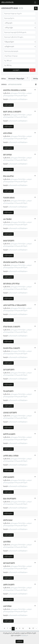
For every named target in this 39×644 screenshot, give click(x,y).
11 (20, 629)
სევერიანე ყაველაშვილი (10, 413)
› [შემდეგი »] (36, 629)
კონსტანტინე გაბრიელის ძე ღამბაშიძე (14, 262)
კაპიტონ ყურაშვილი (9, 585)
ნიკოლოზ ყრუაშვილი (9, 434)
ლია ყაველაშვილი (8, 391)
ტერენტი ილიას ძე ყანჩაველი (12, 348)
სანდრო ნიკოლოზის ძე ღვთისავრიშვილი (15, 305)
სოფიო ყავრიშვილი (9, 477)
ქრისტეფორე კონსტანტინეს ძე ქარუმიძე (15, 90)
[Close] (28, 78)
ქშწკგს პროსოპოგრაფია (7, 2)
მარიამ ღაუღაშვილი (9, 241)
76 (30, 629)
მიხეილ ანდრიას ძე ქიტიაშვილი (12, 112)
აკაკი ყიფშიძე (7, 542)
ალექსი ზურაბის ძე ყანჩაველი (12, 327)
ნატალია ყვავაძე (8, 520)
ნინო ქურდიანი (7, 155)
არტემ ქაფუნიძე (8, 133)
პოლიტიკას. (25, 635)
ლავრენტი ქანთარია (9, 198)
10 (16, 629)
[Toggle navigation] (35, 2)
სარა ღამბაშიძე (7, 219)
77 (33, 629)
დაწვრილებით (8, 105)
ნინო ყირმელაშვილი (9, 563)
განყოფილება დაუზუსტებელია (18, 99)
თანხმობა (20, 641)
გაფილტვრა (16, 70)
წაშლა (32, 70)
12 (23, 629)
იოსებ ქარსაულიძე (8, 176)
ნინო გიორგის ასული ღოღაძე (11, 284)
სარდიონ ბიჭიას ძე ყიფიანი (11, 456)
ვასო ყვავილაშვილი (9, 370)
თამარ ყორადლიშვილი (10, 499)
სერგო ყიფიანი (7, 606)
